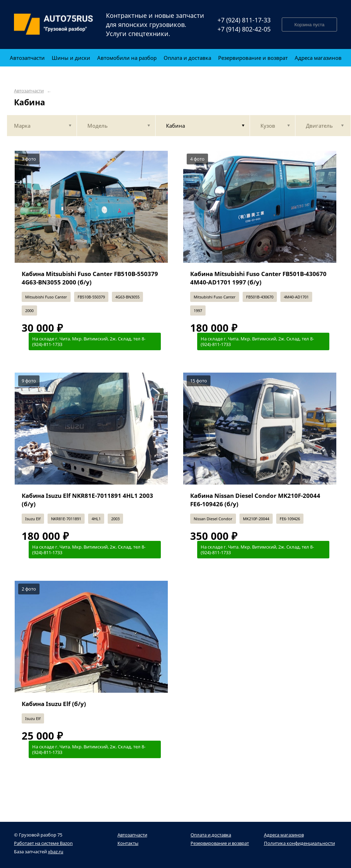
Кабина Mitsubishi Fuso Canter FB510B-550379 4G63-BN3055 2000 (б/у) (90, 278)
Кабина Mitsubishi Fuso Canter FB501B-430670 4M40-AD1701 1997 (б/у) (258, 278)
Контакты (128, 843)
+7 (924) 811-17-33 (244, 20)
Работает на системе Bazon (43, 843)
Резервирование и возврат (220, 843)
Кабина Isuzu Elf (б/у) (54, 704)
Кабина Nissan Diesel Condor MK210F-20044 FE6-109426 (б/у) (255, 500)
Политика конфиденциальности (299, 843)
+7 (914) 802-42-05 (244, 29)
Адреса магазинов (284, 835)
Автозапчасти (29, 91)
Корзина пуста (309, 25)
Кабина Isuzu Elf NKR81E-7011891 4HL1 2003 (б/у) (87, 500)
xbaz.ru (56, 852)
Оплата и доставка (211, 835)
